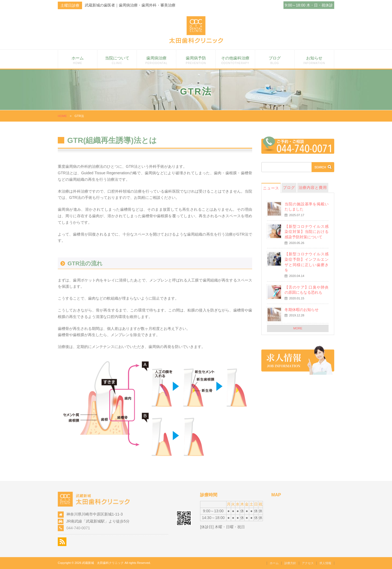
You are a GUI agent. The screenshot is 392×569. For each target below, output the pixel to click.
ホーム (78, 60)
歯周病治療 (156, 60)
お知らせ (314, 60)
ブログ (275, 60)
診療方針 (290, 563)
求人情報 (325, 563)
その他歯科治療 (235, 60)
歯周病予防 (196, 60)
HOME (62, 116)
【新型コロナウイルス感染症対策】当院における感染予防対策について (307, 232)
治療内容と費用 (313, 188)
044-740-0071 (78, 528)
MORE (298, 328)
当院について (117, 60)
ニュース (271, 188)
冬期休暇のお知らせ (302, 310)
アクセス (308, 563)
